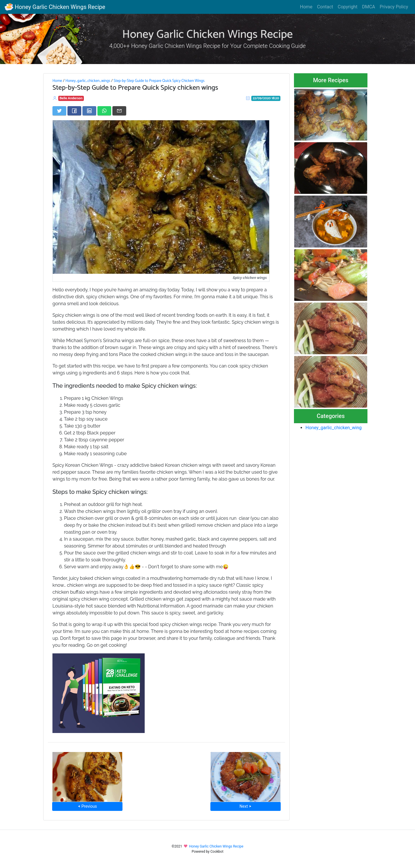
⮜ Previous (87, 806)
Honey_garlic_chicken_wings (88, 81)
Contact (325, 7)
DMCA (368, 7)
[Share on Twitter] (59, 111)
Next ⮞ (245, 806)
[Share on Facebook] (74, 111)
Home (306, 7)
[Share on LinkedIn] (89, 111)
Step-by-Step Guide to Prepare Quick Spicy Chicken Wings (159, 81)
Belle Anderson (71, 98)
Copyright (348, 7)
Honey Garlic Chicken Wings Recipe (55, 7)
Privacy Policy (394, 7)
